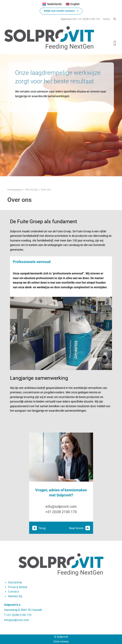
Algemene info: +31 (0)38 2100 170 (80, 19)
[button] (115, 43)
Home (106, 19)
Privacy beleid (18, 587)
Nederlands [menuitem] (54, 4)
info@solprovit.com (61, 507)
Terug (39, 528)
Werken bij (15, 596)
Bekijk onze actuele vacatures (61, 11)
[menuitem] (52, 4)
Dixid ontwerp (61, 642)
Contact (14, 592)
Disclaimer (15, 582)
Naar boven (80, 528)
